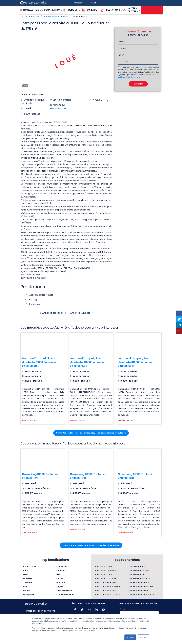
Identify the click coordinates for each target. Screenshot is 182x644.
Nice (25, 586)
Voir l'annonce (29, 420)
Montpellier (29, 594)
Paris (26, 570)
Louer (66, 17)
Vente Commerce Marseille (141, 586)
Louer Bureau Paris (104, 574)
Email (123, 609)
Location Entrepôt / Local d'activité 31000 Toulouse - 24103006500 (88, 362)
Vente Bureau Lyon (137, 566)
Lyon (25, 574)
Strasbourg (62, 566)
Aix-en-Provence (64, 590)
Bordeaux (61, 570)
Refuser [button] (143, 637)
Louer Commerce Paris (106, 590)
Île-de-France (30, 566)
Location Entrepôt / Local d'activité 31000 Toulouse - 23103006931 (136, 362)
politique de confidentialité (129, 77)
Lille (58, 574)
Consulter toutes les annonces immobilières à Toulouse (91, 545)
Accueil (24, 17)
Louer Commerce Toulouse (108, 594)
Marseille (28, 578)
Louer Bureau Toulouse (106, 578)
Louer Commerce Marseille (107, 586)
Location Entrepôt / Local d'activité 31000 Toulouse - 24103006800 (40, 362)
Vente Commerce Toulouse (141, 594)
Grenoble (61, 582)
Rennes (60, 578)
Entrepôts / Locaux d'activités (45, 17)
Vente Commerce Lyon (139, 582)
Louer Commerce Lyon (106, 582)
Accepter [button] (130, 637)
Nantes (27, 590)
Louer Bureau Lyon (104, 566)
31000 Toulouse (80, 17)
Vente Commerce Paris (139, 590)
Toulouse (28, 582)
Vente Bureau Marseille (139, 570)
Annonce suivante (80, 313)
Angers (60, 586)
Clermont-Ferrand (65, 594)
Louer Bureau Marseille (105, 570)
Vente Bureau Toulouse (139, 578)
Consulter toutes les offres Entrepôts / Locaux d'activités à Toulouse (91, 433)
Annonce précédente (54, 313)
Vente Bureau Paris (137, 574)
